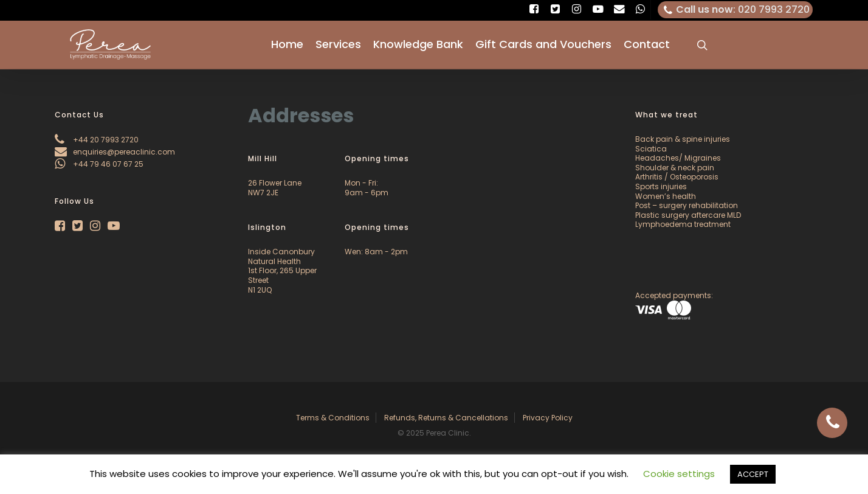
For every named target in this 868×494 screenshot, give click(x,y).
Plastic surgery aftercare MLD (688, 215)
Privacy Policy (548, 418)
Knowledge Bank (418, 45)
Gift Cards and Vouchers (543, 45)
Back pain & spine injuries (683, 139)
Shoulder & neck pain (675, 168)
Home (287, 45)
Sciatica (651, 149)
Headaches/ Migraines (678, 158)
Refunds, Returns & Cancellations (446, 418)
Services (338, 45)
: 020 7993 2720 (735, 10)
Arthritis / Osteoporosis (677, 177)
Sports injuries (661, 186)
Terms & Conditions (333, 418)
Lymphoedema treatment (683, 224)
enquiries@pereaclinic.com (115, 152)
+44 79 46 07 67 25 (99, 164)
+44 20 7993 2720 (97, 140)
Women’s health (666, 196)
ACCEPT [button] (753, 474)
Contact (647, 45)
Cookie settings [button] (679, 474)
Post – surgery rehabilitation (687, 205)
